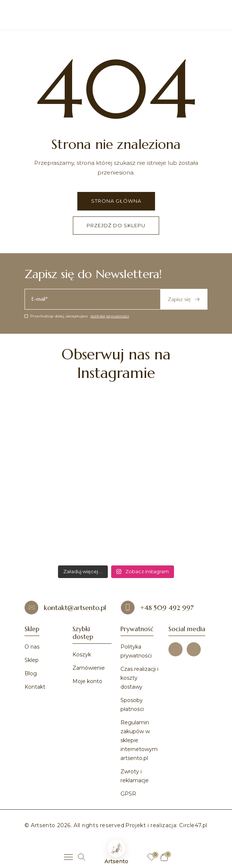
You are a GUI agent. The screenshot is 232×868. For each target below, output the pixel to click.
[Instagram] (194, 649)
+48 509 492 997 (157, 608)
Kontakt (35, 687)
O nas (32, 647)
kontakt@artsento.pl (65, 608)
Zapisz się (184, 299)
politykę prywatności (110, 316)
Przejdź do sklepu (116, 225)
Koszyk (82, 655)
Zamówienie (89, 668)
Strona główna (116, 201)
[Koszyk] (164, 857)
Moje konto (87, 681)
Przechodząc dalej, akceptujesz (77, 316)
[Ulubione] (152, 857)
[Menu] (68, 857)
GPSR (128, 794)
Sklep (32, 660)
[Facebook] (175, 649)
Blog (31, 673)
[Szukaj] (82, 857)
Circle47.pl (193, 825)
